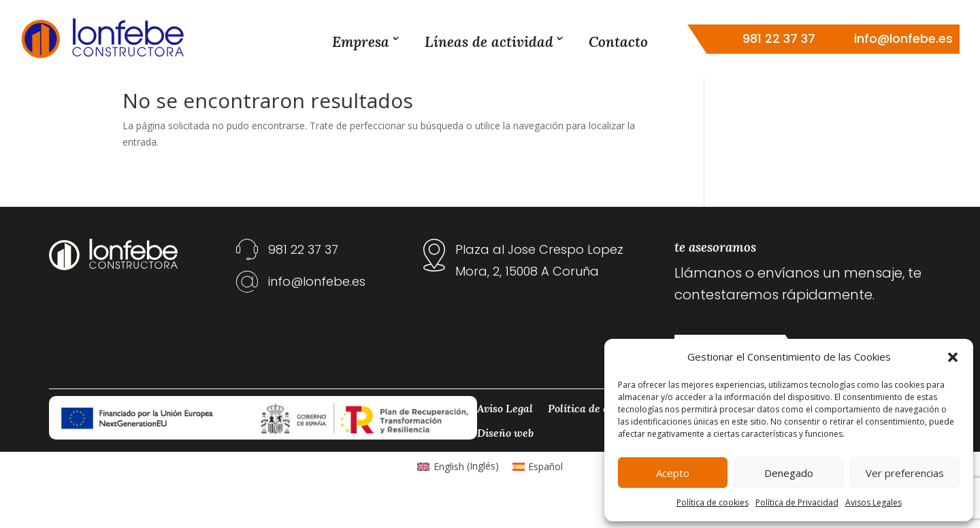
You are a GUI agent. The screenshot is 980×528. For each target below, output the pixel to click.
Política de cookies (713, 502)
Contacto (618, 42)
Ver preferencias (905, 473)
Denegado (789, 473)
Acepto (673, 473)
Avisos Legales (873, 502)
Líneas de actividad (489, 42)
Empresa (361, 42)
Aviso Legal (505, 435)
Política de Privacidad (797, 502)
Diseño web (505, 459)
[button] (953, 357)
